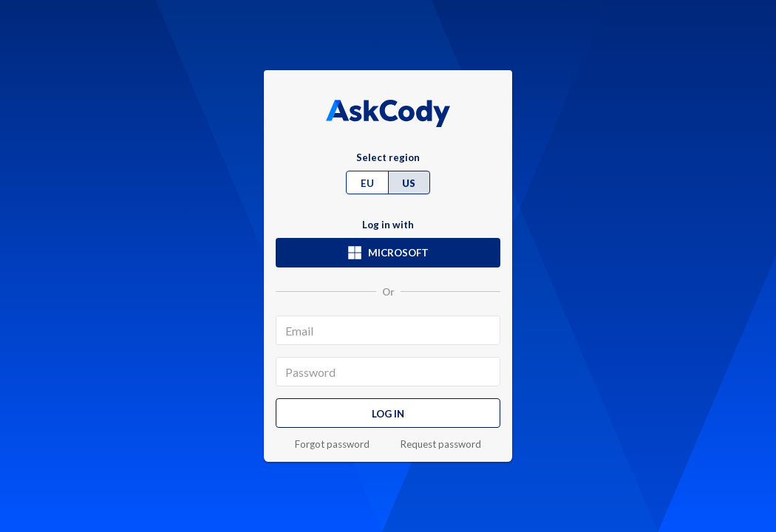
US (409, 183)
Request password (441, 444)
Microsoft (388, 253)
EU (367, 183)
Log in (388, 414)
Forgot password (332, 444)
